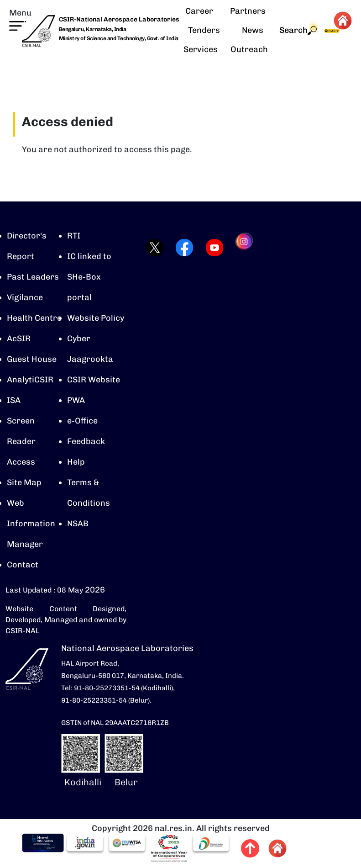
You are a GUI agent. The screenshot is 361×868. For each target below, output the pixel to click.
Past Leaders (33, 277)
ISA (14, 400)
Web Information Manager (31, 524)
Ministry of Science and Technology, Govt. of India (119, 38)
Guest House (32, 359)
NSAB (78, 524)
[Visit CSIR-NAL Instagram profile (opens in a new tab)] (243, 248)
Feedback (86, 441)
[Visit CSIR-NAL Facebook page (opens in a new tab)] (182, 248)
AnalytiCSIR (30, 380)
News (253, 30)
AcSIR (19, 339)
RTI (74, 236)
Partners (248, 11)
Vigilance (25, 297)
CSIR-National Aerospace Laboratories (119, 19)
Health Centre (34, 318)
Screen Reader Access (21, 441)
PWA (76, 400)
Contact (23, 565)
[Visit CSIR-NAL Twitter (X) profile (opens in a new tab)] (152, 248)
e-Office (82, 421)
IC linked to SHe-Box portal (89, 277)
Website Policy (96, 318)
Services (201, 49)
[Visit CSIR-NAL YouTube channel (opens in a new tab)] (212, 248)
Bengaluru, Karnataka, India (93, 29)
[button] (20, 19)
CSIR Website (94, 380)
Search (298, 30)
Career (199, 11)
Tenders (204, 30)
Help (76, 462)
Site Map (24, 482)
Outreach (249, 49)
